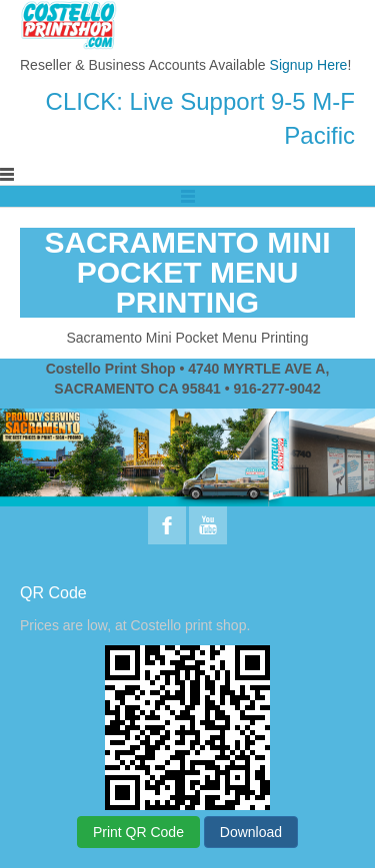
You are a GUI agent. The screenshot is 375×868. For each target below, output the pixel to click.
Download (251, 832)
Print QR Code (138, 832)
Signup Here (309, 65)
